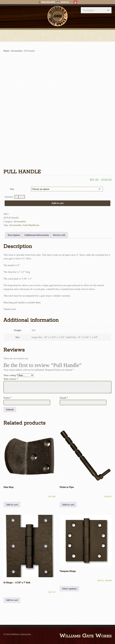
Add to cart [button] (12, 505)
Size (12, 189)
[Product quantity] (20, 197)
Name (8, 398)
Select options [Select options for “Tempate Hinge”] (69, 589)
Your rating (11, 375)
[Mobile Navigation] (96, 10)
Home (6, 51)
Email (64, 398)
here (38, 302)
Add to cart (57, 203)
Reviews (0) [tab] (59, 235)
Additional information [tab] (37, 235)
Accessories (17, 51)
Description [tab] (14, 235)
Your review (11, 379)
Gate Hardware (31, 225)
